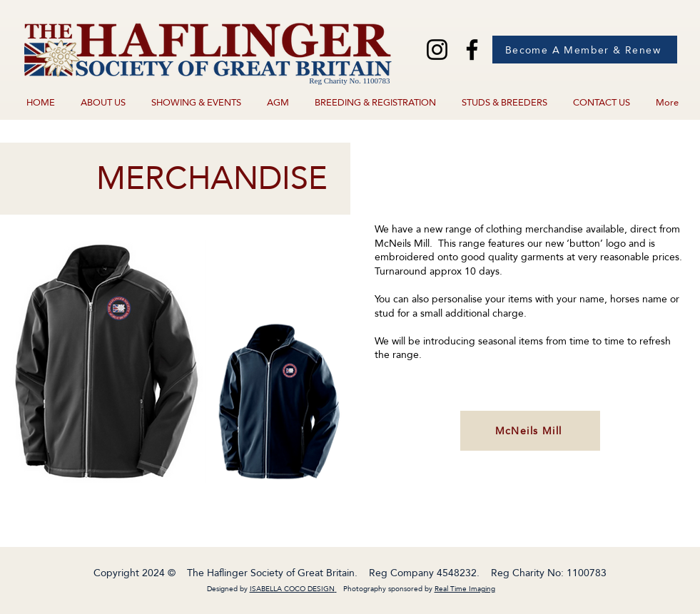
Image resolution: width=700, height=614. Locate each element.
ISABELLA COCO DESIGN (292, 588)
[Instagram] (437, 50)
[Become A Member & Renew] (585, 50)
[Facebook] (472, 50)
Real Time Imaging (465, 588)
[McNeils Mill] (530, 431)
